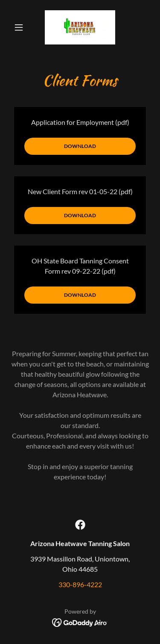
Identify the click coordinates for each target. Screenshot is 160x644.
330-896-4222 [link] (80, 584)
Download (80, 146)
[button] (21, 27)
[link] (80, 27)
